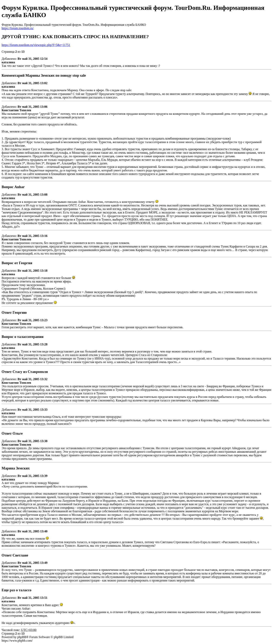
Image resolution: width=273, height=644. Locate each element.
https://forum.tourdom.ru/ (18, 28)
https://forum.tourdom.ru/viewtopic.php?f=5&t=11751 (36, 45)
